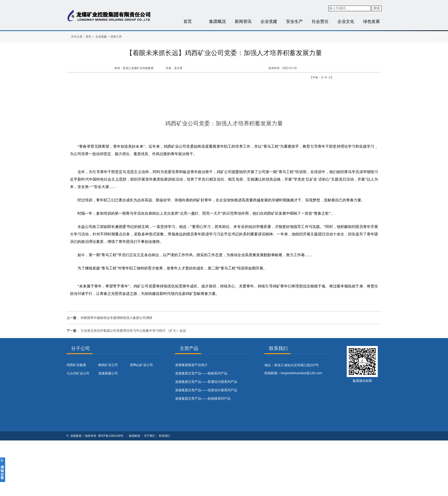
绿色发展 (371, 21)
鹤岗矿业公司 (108, 365)
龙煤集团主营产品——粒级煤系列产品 (203, 398)
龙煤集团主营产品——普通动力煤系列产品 (206, 382)
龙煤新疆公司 (108, 373)
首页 (188, 21)
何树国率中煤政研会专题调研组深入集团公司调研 (116, 318)
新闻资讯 (243, 21)
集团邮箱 (134, 436)
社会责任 (320, 21)
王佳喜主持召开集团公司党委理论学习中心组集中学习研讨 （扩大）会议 (133, 331)
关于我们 (150, 436)
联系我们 (164, 436)
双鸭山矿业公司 (141, 365)
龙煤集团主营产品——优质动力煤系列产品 (206, 390)
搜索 (377, 8)
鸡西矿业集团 (76, 365)
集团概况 (217, 21)
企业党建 (269, 21)
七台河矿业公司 (78, 373)
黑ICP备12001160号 (111, 436)
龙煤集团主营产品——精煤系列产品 (201, 373)
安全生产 (294, 21)
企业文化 (346, 21)
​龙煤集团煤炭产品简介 (191, 365)
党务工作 (116, 37)
